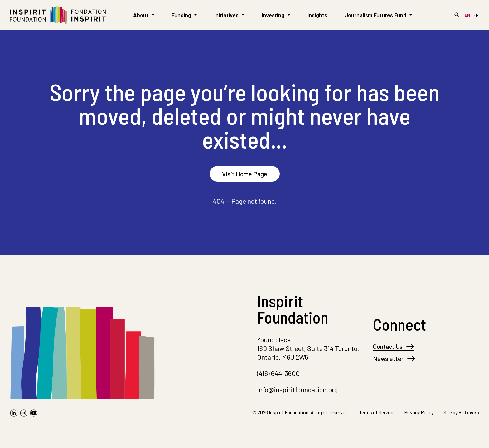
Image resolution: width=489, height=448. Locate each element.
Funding (184, 15)
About (144, 15)
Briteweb (469, 412)
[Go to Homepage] (58, 15)
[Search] (457, 15)
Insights (317, 15)
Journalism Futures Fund (378, 15)
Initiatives (229, 15)
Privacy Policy (419, 412)
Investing (276, 15)
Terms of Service (377, 412)
